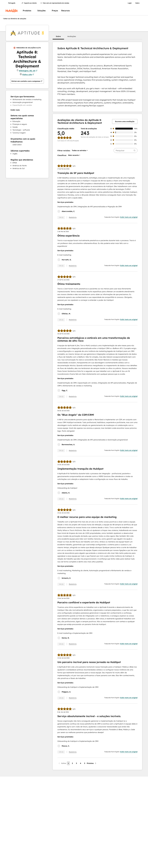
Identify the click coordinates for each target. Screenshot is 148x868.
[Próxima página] (92, 763)
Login (130, 3)
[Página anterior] (62, 763)
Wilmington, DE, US (28, 71)
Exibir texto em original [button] (129, 217)
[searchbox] (126, 150)
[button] (58, 36)
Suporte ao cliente (29, 3)
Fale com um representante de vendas (55, 3)
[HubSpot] (12, 11)
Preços (55, 11)
